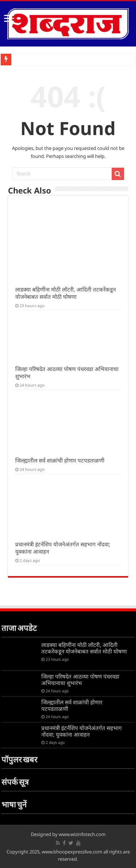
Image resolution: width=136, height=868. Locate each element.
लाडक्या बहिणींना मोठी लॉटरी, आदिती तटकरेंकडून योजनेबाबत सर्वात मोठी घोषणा (65, 293)
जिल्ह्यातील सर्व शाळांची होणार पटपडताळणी (60, 460)
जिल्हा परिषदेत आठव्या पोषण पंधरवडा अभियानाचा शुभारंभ (80, 680)
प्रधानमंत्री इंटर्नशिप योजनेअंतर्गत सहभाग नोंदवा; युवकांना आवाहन (82, 731)
